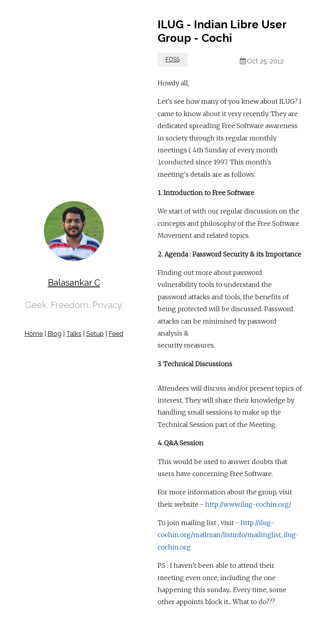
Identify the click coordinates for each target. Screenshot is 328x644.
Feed (116, 334)
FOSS (173, 59)
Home (34, 334)
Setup (95, 334)
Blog (54, 334)
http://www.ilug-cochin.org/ (248, 504)
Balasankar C (74, 282)
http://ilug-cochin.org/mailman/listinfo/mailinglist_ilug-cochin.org (228, 535)
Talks (74, 334)
